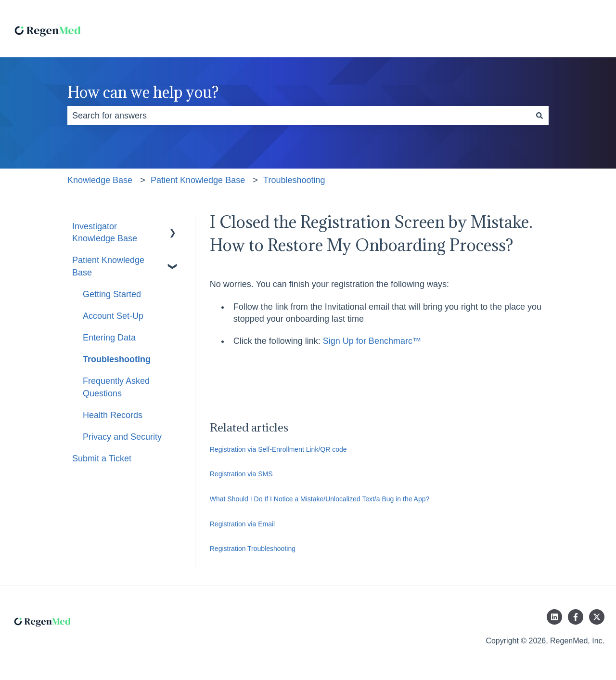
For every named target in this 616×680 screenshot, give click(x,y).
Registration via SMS (241, 474)
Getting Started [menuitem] (112, 294)
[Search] (539, 116)
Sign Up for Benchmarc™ (372, 341)
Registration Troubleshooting (253, 549)
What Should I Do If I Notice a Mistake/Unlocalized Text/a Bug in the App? (320, 499)
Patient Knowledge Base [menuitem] (108, 266)
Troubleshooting (294, 180)
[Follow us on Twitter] (597, 617)
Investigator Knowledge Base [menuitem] (105, 232)
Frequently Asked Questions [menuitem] (116, 387)
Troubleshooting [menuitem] (117, 359)
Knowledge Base (100, 180)
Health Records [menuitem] (113, 415)
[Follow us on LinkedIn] (554, 617)
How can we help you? (143, 92)
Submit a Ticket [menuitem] (102, 458)
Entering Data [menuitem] (109, 338)
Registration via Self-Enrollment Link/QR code (278, 449)
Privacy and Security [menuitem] (122, 437)
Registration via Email (242, 524)
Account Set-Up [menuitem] (113, 316)
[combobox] (299, 116)
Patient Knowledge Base (198, 180)
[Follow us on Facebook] (576, 617)
